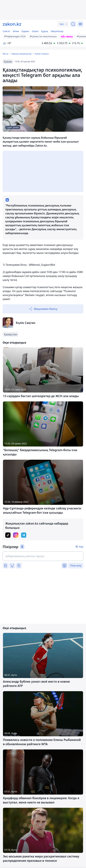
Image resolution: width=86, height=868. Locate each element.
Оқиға (35, 31)
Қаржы (25, 31)
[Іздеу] (73, 24)
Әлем (16, 31)
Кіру (81, 547)
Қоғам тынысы (42, 54)
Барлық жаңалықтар (22, 54)
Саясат (6, 31)
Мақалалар (57, 31)
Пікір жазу (76, 565)
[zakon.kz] (12, 24)
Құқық (45, 31)
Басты (6, 54)
